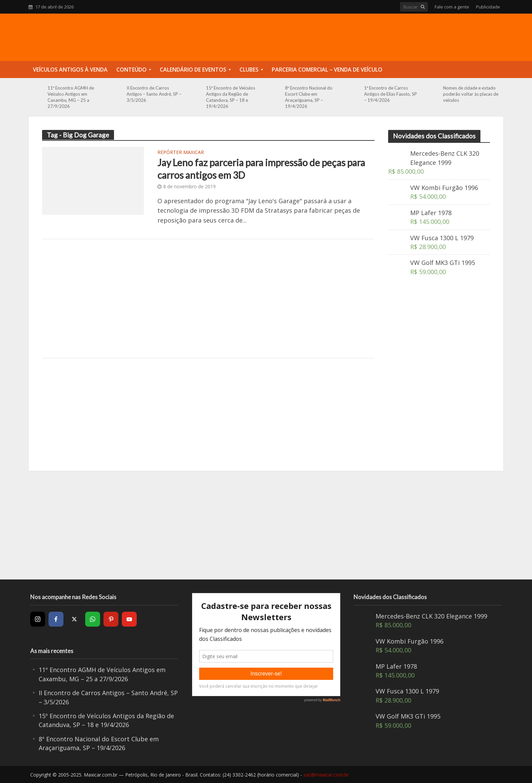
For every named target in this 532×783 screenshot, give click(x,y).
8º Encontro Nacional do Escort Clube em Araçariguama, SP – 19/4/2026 (309, 97)
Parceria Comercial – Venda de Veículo (327, 70)
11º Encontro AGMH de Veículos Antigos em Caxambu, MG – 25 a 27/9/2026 (71, 97)
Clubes (249, 70)
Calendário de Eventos (193, 70)
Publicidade (488, 7)
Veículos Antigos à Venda (70, 70)
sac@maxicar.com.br (326, 775)
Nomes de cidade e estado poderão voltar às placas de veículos (471, 94)
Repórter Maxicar (181, 153)
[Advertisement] (208, 299)
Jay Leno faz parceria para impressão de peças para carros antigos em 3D (261, 169)
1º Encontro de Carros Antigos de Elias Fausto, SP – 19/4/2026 (391, 94)
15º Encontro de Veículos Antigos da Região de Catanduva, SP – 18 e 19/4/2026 (231, 97)
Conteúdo (131, 70)
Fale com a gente (452, 7)
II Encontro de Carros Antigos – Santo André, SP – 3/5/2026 (154, 94)
